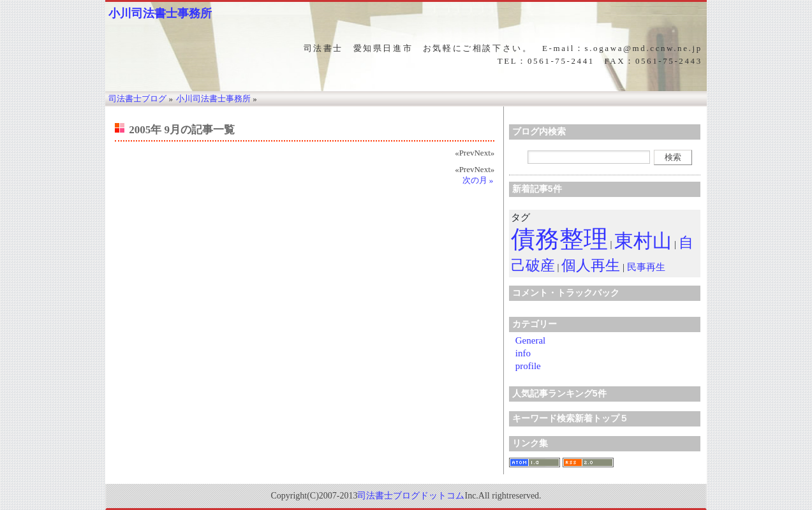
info (523, 353)
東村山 (643, 241)
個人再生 (591, 266)
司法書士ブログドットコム (411, 496)
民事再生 (646, 267)
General (530, 340)
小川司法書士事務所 (160, 13)
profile (528, 366)
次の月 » (478, 180)
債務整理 (559, 239)
